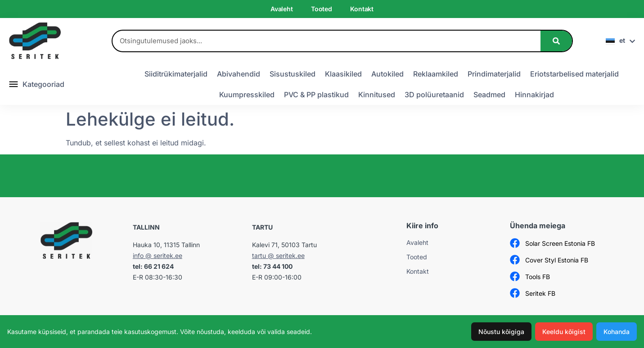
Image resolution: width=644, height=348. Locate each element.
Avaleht (282, 9)
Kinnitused (377, 95)
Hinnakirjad (534, 95)
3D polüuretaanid (434, 95)
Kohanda (617, 332)
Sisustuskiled (293, 74)
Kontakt (362, 9)
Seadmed (489, 95)
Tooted (322, 9)
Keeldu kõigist (564, 332)
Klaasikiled (343, 74)
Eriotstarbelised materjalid (574, 74)
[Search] (556, 41)
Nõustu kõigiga (501, 332)
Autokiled (387, 74)
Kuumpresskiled (247, 95)
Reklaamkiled (436, 74)
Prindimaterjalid (494, 74)
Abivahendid (239, 74)
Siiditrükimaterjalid (176, 74)
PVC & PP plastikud (316, 95)
